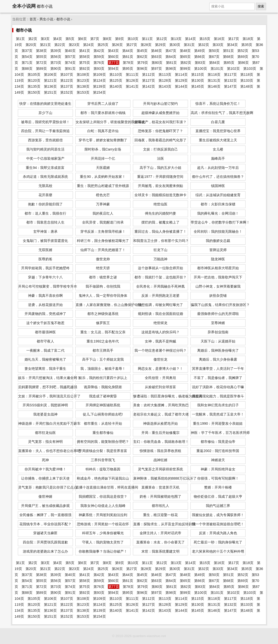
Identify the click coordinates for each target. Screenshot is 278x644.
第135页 (34, 86)
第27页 (132, 45)
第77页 (114, 63)
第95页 (128, 69)
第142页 (149, 86)
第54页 (27, 57)
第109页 (99, 75)
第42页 (99, 51)
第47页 (171, 51)
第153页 (83, 92)
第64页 (171, 57)
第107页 (67, 75)
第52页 (243, 51)
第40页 (70, 51)
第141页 (132, 86)
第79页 (143, 63)
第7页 (95, 39)
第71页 (27, 63)
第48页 (185, 51)
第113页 (165, 75)
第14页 (190, 39)
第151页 (50, 92)
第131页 (214, 80)
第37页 (27, 51)
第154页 (99, 92)
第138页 (83, 86)
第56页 (56, 57)
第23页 (74, 45)
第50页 (214, 51)
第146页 (214, 86)
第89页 (41, 69)
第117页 (230, 75)
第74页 (70, 63)
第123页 (83, 80)
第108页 (83, 75)
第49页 (200, 51)
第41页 (85, 51)
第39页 (56, 51)
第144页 (181, 86)
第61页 (128, 57)
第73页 (56, 63)
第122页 (67, 80)
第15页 (205, 39)
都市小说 (63, 19)
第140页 (116, 86)
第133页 (247, 80)
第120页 (34, 80)
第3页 (45, 39)
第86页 (243, 63)
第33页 (218, 45)
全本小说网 (24, 6)
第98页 (171, 69)
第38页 (41, 51)
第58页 (85, 57)
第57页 (70, 57)
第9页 (120, 39)
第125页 (116, 80)
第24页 (89, 45)
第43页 (113, 51)
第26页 (117, 45)
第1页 (20, 39)
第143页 (165, 86)
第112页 (149, 75)
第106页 (50, 75)
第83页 (200, 63)
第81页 (171, 63)
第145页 (198, 86)
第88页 (27, 69)
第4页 (58, 39)
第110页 (116, 75)
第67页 (214, 57)
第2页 (33, 39)
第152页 (67, 92)
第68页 (228, 57)
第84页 (215, 63)
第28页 (146, 45)
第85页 (229, 63)
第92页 (85, 69)
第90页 (56, 69)
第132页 (230, 80)
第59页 (99, 57)
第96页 (142, 69)
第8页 (107, 39)
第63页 (156, 57)
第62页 (142, 57)
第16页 (219, 39)
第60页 (113, 57)
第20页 (31, 45)
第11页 (147, 39)
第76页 (99, 63)
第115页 (198, 75)
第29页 (160, 45)
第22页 (60, 45)
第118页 (247, 75)
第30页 (175, 45)
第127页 (149, 80)
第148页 (247, 86)
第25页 (103, 45)
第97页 (156, 69)
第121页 (50, 80)
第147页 (230, 86)
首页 (33, 19)
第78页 (128, 63)
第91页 (70, 69)
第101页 (217, 69)
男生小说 (46, 19)
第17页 (234, 39)
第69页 (243, 57)
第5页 (70, 39)
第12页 (162, 39)
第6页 (82, 39)
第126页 (132, 80)
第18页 (248, 39)
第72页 (41, 63)
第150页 (34, 92)
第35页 (247, 45)
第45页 (142, 51)
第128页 (165, 80)
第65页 (185, 57)
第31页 (189, 45)
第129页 (181, 80)
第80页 (157, 63)
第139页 (99, 86)
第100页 (201, 69)
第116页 (214, 75)
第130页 (198, 80)
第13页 (176, 39)
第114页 (181, 75)
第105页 (34, 75)
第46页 (156, 51)
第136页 (50, 86)
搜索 (261, 6)
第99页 (185, 69)
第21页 (45, 45)
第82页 (186, 63)
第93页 (99, 69)
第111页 (132, 75)
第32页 (204, 45)
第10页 (133, 39)
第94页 (113, 69)
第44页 (128, 51)
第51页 (228, 51)
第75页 (85, 63)
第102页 (233, 69)
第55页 (41, 57)
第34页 (232, 45)
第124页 (99, 80)
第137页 (67, 86)
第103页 (250, 69)
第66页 (200, 57)
